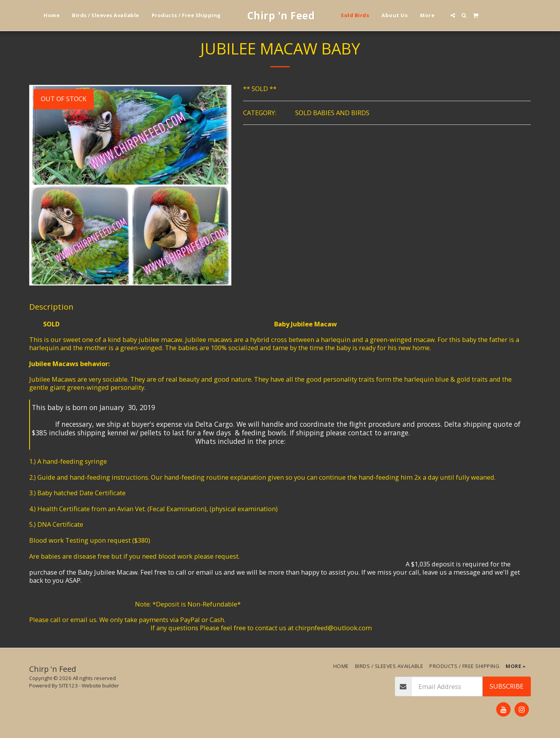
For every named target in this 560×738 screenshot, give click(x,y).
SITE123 (68, 685)
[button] (453, 15)
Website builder (100, 685)
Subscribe (507, 686)
